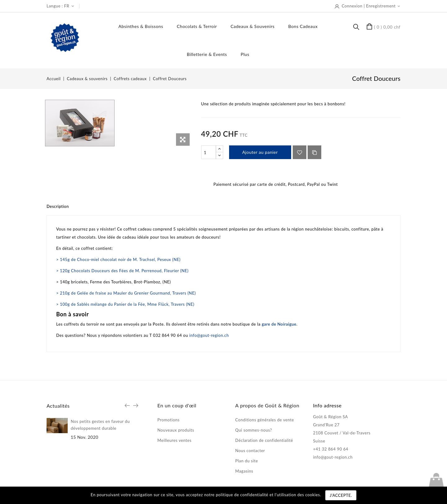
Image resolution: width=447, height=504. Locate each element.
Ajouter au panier (260, 152)
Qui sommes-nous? (254, 430)
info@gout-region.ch (209, 335)
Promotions (169, 420)
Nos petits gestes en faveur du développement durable (100, 425)
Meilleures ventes (174, 440)
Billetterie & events (207, 54)
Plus (245, 54)
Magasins (244, 471)
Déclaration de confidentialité (264, 440)
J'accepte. (341, 495)
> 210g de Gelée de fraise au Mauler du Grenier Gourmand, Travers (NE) (126, 293)
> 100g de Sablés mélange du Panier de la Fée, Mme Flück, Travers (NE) (125, 304)
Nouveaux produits (176, 430)
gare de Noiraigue (279, 324)
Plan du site (247, 461)
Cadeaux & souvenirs (253, 26)
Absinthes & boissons (141, 26)
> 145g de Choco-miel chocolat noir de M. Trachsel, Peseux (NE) (118, 259)
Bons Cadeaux (303, 26)
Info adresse (327, 405)
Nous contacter (250, 451)
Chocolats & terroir (197, 26)
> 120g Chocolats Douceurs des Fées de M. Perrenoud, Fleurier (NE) (122, 271)
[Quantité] (209, 152)
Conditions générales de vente (265, 420)
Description (58, 206)
